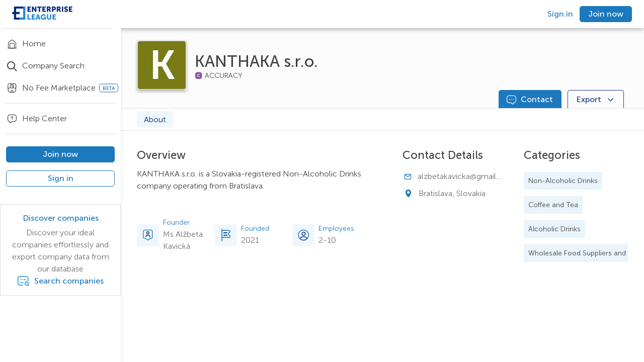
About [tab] (155, 119)
